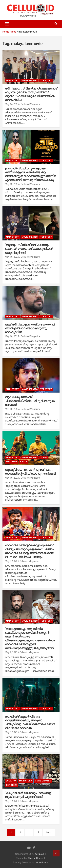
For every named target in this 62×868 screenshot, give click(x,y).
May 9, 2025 (11, 561)
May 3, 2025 (11, 801)
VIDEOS (24, 462)
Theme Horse (35, 858)
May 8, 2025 (11, 732)
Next (49, 832)
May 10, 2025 (12, 257)
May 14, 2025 (12, 104)
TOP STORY (46, 81)
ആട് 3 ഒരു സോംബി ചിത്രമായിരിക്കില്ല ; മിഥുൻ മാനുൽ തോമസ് (30, 401)
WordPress (42, 863)
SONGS (44, 458)
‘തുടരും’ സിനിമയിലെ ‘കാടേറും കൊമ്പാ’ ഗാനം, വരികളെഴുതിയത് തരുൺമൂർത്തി (29, 249)
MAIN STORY (12, 81)
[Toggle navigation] (7, 24)
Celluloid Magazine (31, 104)
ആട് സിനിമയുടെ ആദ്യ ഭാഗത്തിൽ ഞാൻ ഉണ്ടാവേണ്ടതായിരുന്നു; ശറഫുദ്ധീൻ (30, 328)
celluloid (39, 854)
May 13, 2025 (12, 184)
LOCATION (11, 781)
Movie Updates (30, 81)
